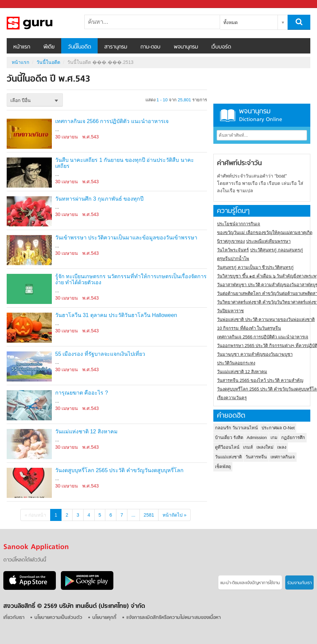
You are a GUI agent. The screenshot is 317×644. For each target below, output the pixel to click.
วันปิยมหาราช (230, 311)
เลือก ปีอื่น (21, 100)
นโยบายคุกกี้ (104, 618)
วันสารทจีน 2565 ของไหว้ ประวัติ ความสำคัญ (260, 380)
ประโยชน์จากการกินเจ (239, 224)
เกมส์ (248, 447)
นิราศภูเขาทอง (231, 241)
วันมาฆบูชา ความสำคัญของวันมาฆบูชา (255, 354)
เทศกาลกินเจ (283, 457)
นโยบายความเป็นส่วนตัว (58, 618)
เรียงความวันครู (232, 398)
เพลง (282, 447)
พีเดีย (49, 47)
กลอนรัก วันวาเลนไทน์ (236, 428)
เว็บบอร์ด (221, 47)
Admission (257, 438)
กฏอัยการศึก (293, 438)
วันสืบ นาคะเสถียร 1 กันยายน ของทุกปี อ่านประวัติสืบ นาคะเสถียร (125, 163)
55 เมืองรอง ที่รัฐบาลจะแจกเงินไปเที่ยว (100, 354)
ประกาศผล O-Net (278, 428)
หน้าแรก (22, 47)
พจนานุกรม (186, 47)
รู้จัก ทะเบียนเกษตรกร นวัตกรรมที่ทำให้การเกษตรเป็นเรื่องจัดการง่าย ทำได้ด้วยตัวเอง (131, 279)
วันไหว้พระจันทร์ (233, 250)
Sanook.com (20, 4)
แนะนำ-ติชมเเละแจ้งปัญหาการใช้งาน (250, 583)
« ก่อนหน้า (36, 515)
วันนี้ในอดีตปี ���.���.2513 (42, 23)
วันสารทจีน (256, 457)
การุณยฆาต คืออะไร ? (82, 393)
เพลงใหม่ (265, 447)
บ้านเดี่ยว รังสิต (229, 438)
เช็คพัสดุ (223, 467)
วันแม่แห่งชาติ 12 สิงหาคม (86, 432)
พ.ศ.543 (90, 137)
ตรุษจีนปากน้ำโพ (233, 259)
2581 (149, 515)
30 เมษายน (67, 137)
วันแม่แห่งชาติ (228, 457)
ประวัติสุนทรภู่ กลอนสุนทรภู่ (277, 250)
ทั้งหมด (231, 22)
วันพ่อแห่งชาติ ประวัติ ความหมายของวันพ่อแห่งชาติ (266, 319)
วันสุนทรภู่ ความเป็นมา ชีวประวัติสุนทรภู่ (255, 267)
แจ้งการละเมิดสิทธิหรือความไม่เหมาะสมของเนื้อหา (174, 618)
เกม (274, 438)
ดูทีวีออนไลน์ (227, 447)
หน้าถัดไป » (175, 515)
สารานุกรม (116, 47)
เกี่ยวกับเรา (14, 618)
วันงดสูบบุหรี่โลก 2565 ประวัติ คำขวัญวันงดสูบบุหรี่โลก (119, 470)
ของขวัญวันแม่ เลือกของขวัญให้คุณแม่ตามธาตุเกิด (265, 233)
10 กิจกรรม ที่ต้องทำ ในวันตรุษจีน (249, 328)
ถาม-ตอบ (150, 47)
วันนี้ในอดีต (79, 47)
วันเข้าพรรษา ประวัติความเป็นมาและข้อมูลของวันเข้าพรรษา (126, 238)
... (133, 515)
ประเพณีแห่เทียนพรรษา (268, 241)
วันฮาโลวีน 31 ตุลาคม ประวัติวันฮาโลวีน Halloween (116, 315)
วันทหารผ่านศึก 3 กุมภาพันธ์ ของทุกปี (99, 199)
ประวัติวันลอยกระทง (236, 363)
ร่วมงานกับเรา (299, 583)
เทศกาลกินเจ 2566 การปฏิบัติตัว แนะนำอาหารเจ (112, 121)
